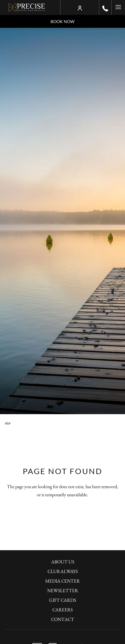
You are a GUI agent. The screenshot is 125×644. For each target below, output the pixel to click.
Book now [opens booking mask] (62, 21)
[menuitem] (62, 562)
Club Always (63, 571)
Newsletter (63, 591)
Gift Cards (62, 600)
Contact (63, 619)
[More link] (118, 7)
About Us (63, 562)
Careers (62, 610)
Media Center (62, 581)
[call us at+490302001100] (105, 7)
